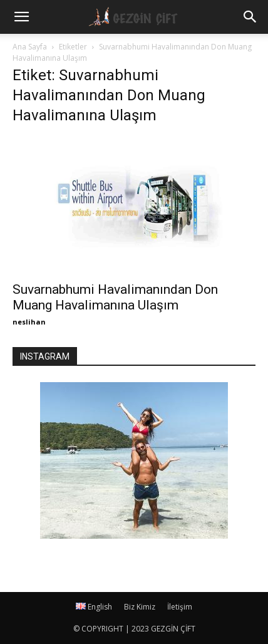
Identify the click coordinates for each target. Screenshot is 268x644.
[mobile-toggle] (21, 17)
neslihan (29, 322)
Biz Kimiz (140, 607)
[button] (250, 17)
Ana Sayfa (30, 47)
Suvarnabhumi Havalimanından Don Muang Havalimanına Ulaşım (115, 297)
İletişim (180, 607)
